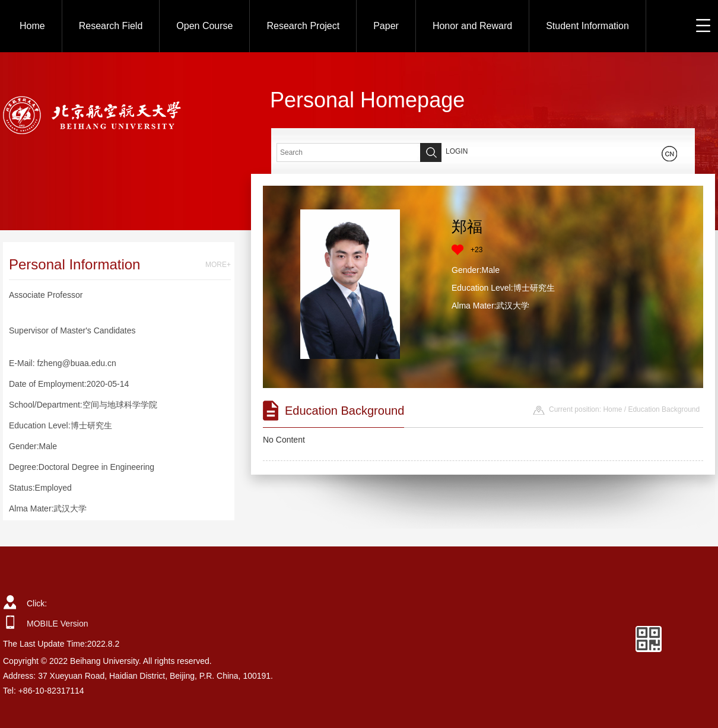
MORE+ (218, 265)
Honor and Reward (472, 26)
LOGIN (457, 151)
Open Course (204, 26)
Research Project (303, 26)
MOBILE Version (58, 624)
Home (32, 26)
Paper (386, 26)
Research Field (111, 26)
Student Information (587, 26)
